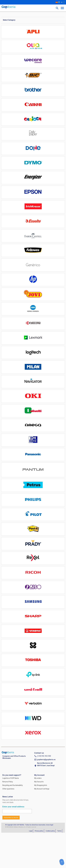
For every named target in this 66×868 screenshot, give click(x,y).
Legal (31, 831)
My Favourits (39, 782)
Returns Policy (8, 782)
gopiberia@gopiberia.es (46, 760)
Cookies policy (50, 831)
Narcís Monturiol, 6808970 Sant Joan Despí (46, 764)
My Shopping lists (41, 785)
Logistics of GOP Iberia (11, 778)
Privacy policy (39, 831)
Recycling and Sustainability (13, 785)
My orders (38, 778)
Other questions (8, 789)
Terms (59, 831)
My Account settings (42, 789)
